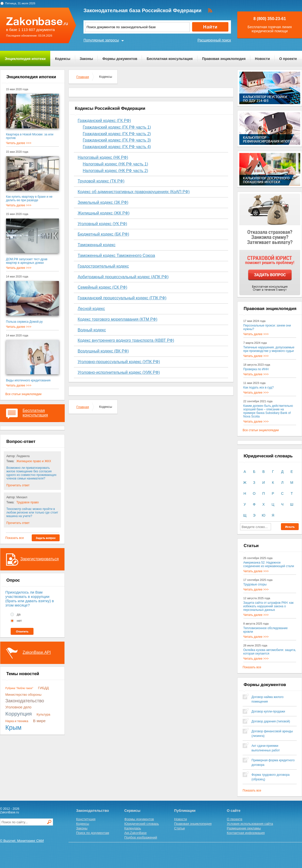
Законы (86, 59)
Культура (43, 714)
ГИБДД (44, 688)
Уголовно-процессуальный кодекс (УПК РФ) (119, 362)
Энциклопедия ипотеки (25, 59)
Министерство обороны (23, 695)
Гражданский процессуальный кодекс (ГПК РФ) (122, 298)
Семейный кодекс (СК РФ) (102, 287)
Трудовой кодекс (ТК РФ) (101, 181)
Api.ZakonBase (136, 833)
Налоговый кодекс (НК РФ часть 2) (115, 171)
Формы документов (120, 59)
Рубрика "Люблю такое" (19, 688)
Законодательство (25, 701)
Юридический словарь (142, 824)
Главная (83, 77)
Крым (13, 727)
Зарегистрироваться (39, 559)
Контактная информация (246, 833)
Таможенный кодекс (97, 245)
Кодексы (63, 59)
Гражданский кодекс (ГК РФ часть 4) (117, 147)
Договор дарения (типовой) (271, 721)
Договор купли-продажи (268, 711)
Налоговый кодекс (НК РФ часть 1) (115, 164)
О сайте (234, 811)
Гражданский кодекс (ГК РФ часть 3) (117, 140)
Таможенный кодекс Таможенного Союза (116, 255)
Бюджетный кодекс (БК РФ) (103, 234)
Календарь (133, 828)
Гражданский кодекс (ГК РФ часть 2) (117, 134)
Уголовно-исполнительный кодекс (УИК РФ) (119, 372)
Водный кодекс (92, 330)
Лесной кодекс (91, 309)
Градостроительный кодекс (103, 266)
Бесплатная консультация (170, 59)
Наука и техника (17, 721)
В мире (39, 721)
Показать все (15, 538)
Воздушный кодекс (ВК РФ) (103, 351)
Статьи (179, 828)
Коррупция (19, 714)
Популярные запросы (101, 40)
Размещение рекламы (244, 828)
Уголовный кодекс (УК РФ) (102, 224)
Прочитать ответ (18, 485)
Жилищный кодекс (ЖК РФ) (104, 213)
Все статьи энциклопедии (23, 394)
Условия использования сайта (250, 824)
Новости (263, 59)
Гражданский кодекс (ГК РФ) (104, 121)
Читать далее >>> (19, 143)
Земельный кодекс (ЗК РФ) (103, 202)
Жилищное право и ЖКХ (34, 461)
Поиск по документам (93, 833)
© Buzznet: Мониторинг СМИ (22, 841)
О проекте (288, 59)
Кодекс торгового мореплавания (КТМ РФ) (118, 319)
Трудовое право (28, 502)
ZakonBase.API (37, 652)
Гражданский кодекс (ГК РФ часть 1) (117, 127)
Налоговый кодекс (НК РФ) (103, 157)
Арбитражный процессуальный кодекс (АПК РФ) (123, 277)
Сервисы (132, 811)
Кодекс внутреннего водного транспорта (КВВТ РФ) (126, 340)
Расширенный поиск (214, 40)
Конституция (86, 819)
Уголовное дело (18, 707)
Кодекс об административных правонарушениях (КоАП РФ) (134, 192)
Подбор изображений (141, 837)
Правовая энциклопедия (224, 59)
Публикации (185, 811)
